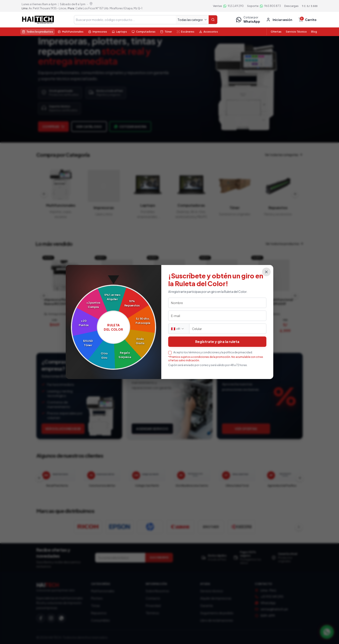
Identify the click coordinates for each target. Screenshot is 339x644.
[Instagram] (51, 618)
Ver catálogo (89, 127)
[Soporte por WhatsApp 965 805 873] (264, 6)
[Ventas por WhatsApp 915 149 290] (228, 6)
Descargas (291, 6)
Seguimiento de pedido (217, 613)
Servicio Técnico (296, 32)
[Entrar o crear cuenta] (279, 20)
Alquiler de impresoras (216, 598)
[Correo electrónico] (120, 558)
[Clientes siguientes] (300, 478)
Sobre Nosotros (157, 591)
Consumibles (100, 620)
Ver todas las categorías (284, 155)
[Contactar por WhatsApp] (327, 632)
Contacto (153, 598)
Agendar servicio (152, 429)
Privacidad (153, 606)
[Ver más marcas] (299, 527)
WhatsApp (268, 603)
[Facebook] (41, 618)
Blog (314, 32)
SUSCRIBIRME (159, 558)
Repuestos (99, 613)
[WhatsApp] (61, 618)
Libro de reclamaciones (217, 620)
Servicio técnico (212, 591)
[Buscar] (213, 20)
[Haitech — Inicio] (60, 587)
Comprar (53, 127)
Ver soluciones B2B (63, 429)
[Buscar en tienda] (125, 20)
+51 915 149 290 (272, 596)
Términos (152, 613)
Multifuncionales (103, 591)
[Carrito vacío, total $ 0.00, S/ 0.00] (308, 20)
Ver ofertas (246, 429)
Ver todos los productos (285, 244)
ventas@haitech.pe (274, 609)
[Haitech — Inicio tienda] (38, 20)
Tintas (95, 606)
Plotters (97, 598)
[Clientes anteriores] (39, 478)
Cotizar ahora (130, 127)
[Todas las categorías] (192, 20)
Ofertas (276, 32)
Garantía (206, 606)
